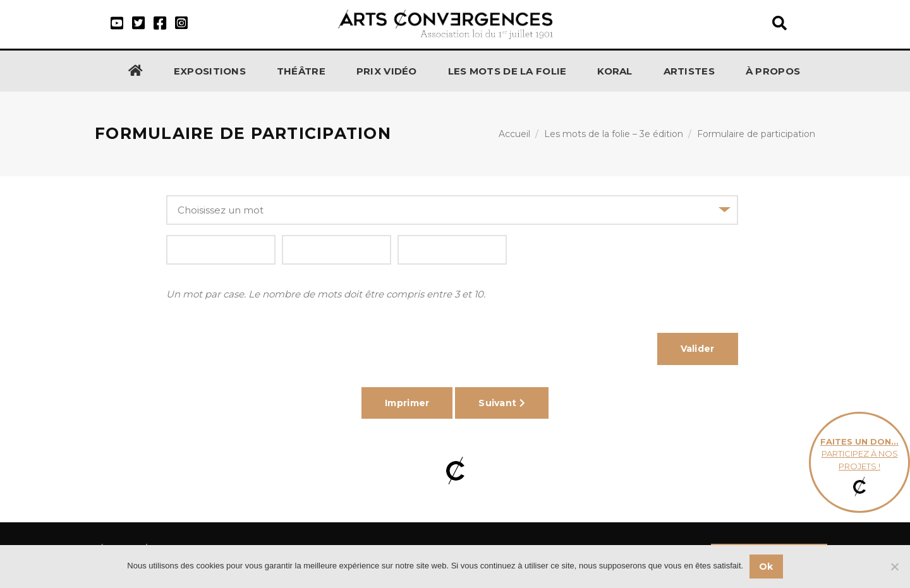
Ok (766, 567)
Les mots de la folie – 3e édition (614, 134)
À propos (773, 71)
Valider (698, 349)
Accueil (514, 134)
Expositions (210, 71)
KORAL (615, 71)
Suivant (502, 403)
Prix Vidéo (387, 71)
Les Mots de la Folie (507, 71)
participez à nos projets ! (859, 463)
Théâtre (301, 71)
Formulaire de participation (756, 134)
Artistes (689, 71)
